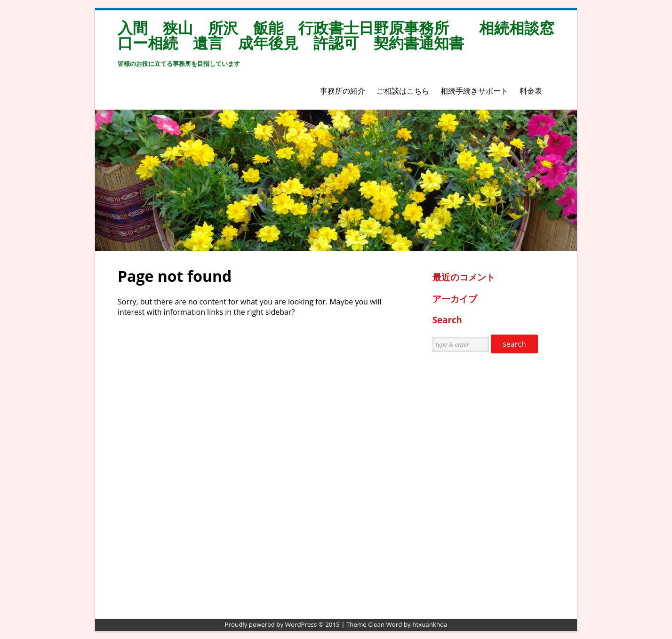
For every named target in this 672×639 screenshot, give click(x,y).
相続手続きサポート (474, 91)
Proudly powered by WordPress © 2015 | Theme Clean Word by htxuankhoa (336, 624)
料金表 (531, 91)
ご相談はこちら (403, 91)
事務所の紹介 (343, 91)
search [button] (514, 344)
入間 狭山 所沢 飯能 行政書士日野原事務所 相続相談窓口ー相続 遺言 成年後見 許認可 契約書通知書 (336, 35)
